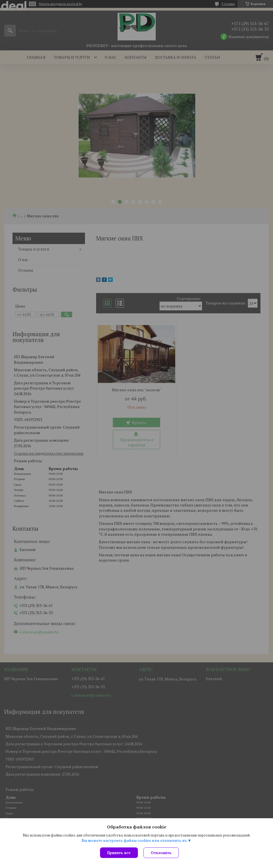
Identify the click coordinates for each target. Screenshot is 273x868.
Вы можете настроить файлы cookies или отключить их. (135, 840)
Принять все (119, 853)
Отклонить (161, 853)
